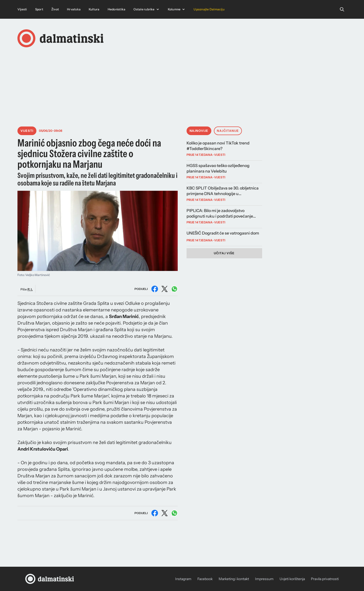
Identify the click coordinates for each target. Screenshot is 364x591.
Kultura (94, 9)
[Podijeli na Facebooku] (155, 289)
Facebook (205, 579)
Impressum (264, 579)
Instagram (183, 579)
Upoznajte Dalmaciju (209, 9)
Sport (39, 9)
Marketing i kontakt (234, 579)
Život (55, 9)
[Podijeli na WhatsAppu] (174, 289)
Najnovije (199, 131)
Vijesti (22, 9)
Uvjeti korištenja (292, 579)
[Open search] (342, 9)
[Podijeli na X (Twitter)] (165, 289)
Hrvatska (74, 9)
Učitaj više (224, 253)
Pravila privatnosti (325, 579)
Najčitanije (228, 131)
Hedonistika (117, 9)
